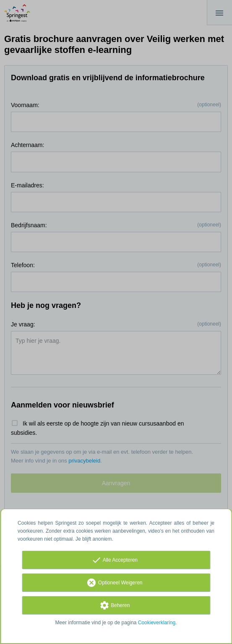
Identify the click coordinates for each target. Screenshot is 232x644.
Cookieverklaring (157, 623)
